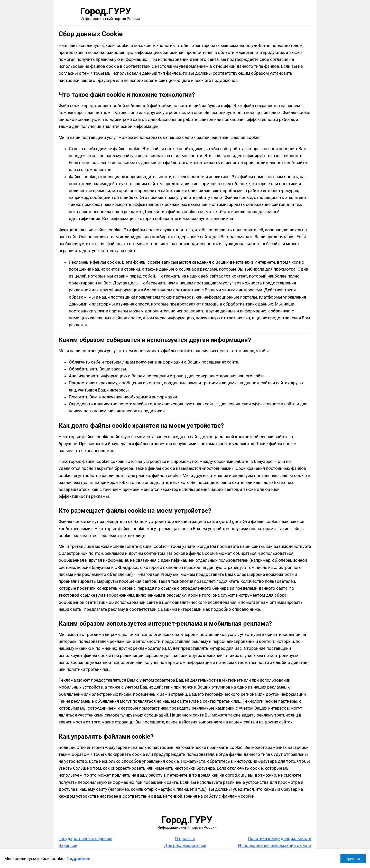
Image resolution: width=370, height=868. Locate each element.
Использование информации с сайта (275, 845)
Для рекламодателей (185, 845)
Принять (353, 859)
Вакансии (68, 845)
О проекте (185, 838)
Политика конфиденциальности (280, 838)
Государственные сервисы (85, 838)
